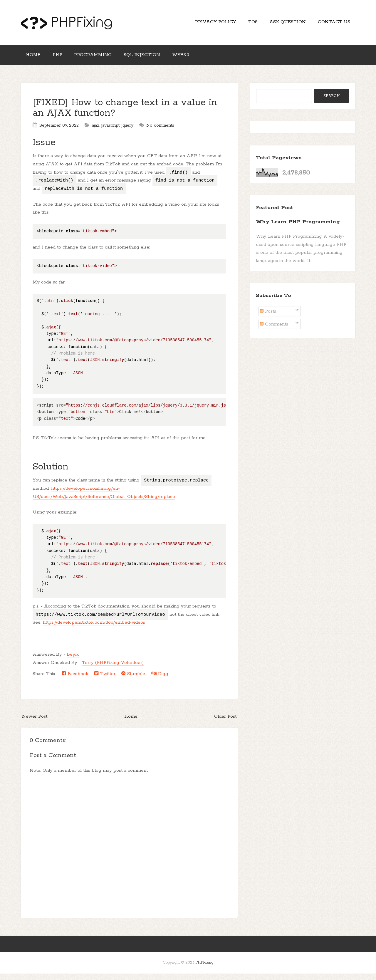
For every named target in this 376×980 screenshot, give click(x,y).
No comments (160, 132)
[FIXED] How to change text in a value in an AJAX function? (125, 114)
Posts (268, 318)
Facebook (75, 680)
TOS (244, 24)
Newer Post (35, 723)
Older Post (225, 723)
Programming (102, 59)
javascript (110, 132)
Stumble (133, 680)
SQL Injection (155, 59)
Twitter (105, 680)
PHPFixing (204, 969)
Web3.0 (197, 59)
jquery (127, 132)
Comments (274, 331)
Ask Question (282, 24)
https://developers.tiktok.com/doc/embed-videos (94, 629)
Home (35, 59)
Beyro (73, 661)
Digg (160, 680)
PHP (63, 59)
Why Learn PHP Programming (298, 228)
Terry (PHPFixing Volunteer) (113, 669)
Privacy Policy (203, 24)
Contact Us (332, 24)
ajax (96, 132)
